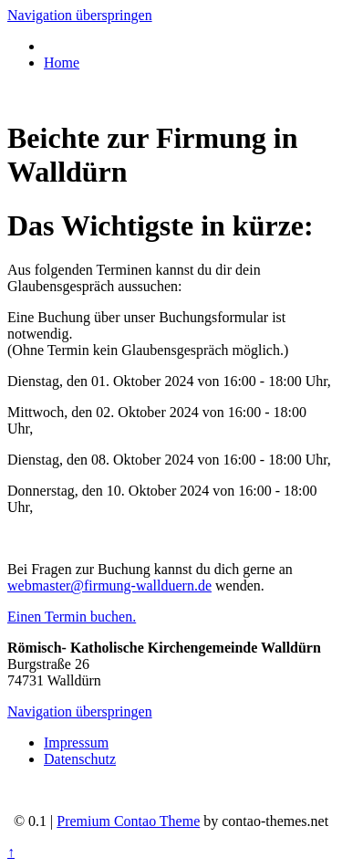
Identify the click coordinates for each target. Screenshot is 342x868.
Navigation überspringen (80, 15)
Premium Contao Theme (128, 821)
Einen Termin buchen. (72, 617)
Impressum (76, 743)
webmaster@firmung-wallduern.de (109, 586)
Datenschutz (80, 759)
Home (62, 63)
